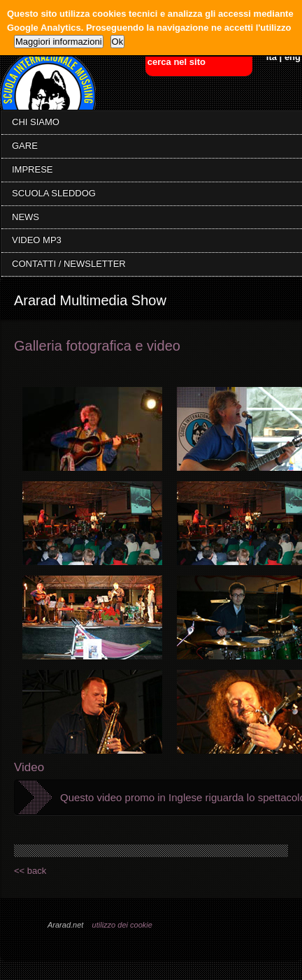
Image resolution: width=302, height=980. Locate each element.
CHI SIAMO (36, 122)
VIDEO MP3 (37, 240)
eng (293, 57)
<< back (30, 871)
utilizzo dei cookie (122, 925)
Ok (118, 42)
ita (272, 57)
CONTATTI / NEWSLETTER (69, 264)
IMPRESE (33, 169)
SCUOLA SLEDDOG (54, 193)
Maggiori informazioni (59, 42)
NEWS (26, 217)
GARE (25, 146)
